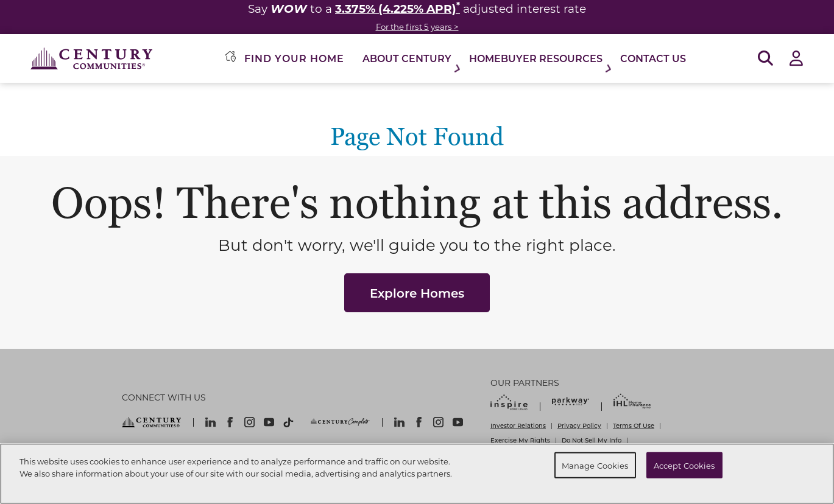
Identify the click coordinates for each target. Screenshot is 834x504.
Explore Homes (417, 293)
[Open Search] (765, 59)
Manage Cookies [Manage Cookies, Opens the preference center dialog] (595, 465)
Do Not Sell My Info (592, 440)
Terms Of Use (634, 425)
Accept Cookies (684, 465)
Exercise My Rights (520, 440)
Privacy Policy (579, 425)
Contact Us (653, 58)
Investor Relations (518, 425)
